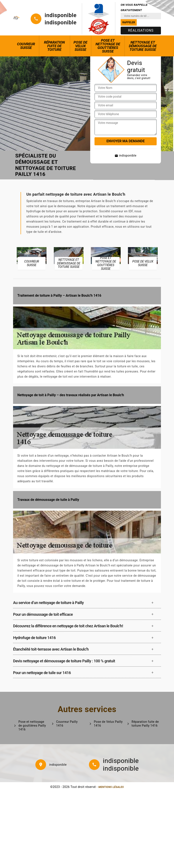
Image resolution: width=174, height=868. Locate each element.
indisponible (61, 15)
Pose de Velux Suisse (80, 46)
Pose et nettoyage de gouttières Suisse (108, 46)
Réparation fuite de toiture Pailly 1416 (145, 724)
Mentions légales (111, 787)
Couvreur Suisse (26, 46)
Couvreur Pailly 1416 (67, 724)
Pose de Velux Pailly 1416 (108, 724)
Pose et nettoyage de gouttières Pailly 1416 (32, 726)
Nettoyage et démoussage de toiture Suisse (143, 46)
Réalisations (141, 30)
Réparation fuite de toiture (54, 46)
